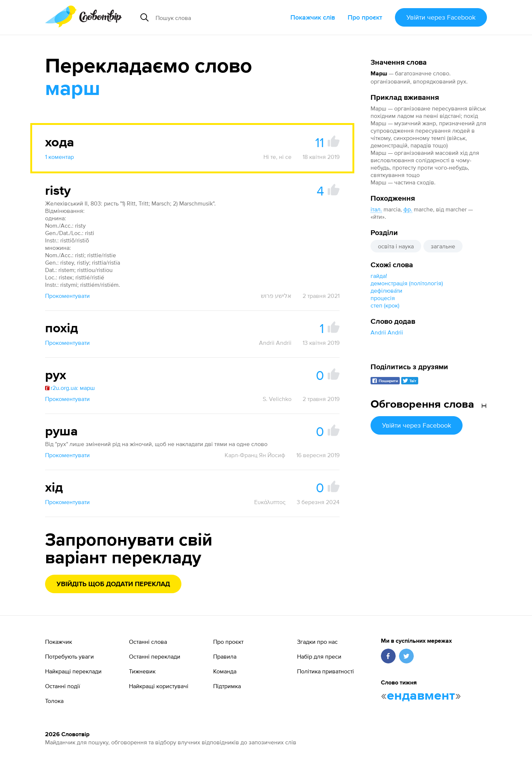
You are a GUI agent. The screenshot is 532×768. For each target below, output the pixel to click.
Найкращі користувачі (159, 686)
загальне (443, 246)
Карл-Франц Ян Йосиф (255, 455)
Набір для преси (319, 656)
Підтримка (227, 686)
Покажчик (59, 642)
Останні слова (148, 642)
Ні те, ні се (277, 157)
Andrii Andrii (387, 332)
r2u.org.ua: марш (70, 388)
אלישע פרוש (276, 296)
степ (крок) (385, 305)
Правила (225, 656)
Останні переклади (155, 656)
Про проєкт (365, 17)
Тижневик (142, 671)
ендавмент (421, 696)
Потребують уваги (69, 656)
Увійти (441, 17)
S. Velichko (277, 399)
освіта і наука (396, 246)
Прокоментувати (67, 296)
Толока (54, 701)
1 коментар (59, 157)
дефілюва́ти (386, 290)
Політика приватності (325, 671)
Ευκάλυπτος (270, 502)
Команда (225, 671)
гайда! (379, 276)
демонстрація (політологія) (407, 283)
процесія (383, 298)
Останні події (63, 686)
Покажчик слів (313, 17)
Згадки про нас (317, 642)
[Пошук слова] (212, 17)
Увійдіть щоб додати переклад (113, 584)
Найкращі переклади (73, 671)
